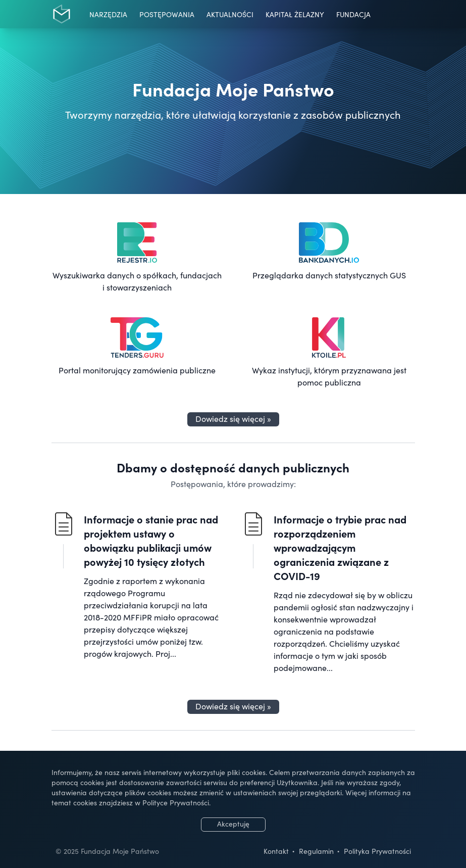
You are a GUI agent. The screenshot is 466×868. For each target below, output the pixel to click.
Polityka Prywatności (377, 851)
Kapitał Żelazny (295, 14)
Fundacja (353, 14)
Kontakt (276, 851)
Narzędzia (108, 14)
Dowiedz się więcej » (233, 418)
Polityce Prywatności (176, 802)
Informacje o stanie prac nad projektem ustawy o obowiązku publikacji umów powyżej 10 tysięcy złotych (151, 540)
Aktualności (230, 14)
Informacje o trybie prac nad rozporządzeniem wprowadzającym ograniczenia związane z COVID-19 (340, 547)
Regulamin (316, 851)
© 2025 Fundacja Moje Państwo (107, 851)
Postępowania (167, 14)
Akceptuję (233, 824)
